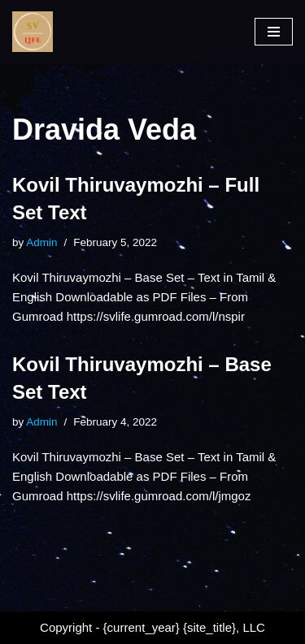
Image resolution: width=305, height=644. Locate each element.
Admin (41, 242)
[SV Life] (33, 32)
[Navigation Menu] (274, 32)
